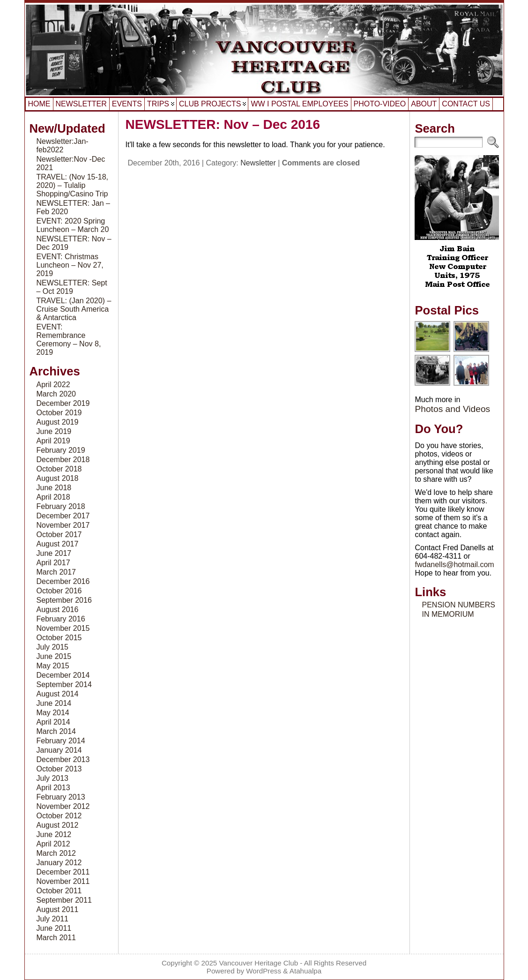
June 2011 (54, 928)
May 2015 (53, 666)
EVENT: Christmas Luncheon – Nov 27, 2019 (70, 265)
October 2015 (59, 638)
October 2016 (59, 591)
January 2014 (59, 750)
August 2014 (58, 694)
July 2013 (53, 778)
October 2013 (59, 769)
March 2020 (56, 394)
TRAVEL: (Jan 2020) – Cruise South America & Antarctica (74, 309)
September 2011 (64, 900)
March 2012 (56, 853)
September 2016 (64, 600)
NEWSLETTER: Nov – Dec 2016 (223, 124)
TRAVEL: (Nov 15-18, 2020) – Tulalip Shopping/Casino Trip (73, 185)
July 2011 (53, 919)
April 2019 (53, 441)
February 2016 (61, 619)
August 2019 (58, 422)
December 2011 (63, 872)
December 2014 (63, 675)
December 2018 (63, 460)
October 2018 (59, 469)
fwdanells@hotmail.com (454, 565)
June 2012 (54, 834)
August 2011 (58, 909)
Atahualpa (305, 971)
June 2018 (54, 488)
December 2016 (63, 581)
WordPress (264, 971)
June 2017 (54, 553)
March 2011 (56, 938)
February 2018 (61, 506)
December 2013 (63, 759)
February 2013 (61, 797)
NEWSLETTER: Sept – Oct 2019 (72, 287)
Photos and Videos (452, 409)
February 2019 (61, 450)
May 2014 (53, 713)
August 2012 (58, 825)
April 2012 (53, 844)
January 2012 (59, 863)
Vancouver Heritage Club (259, 963)
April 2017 (53, 563)
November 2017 (63, 525)
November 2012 (63, 806)
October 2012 (59, 816)
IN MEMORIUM (448, 614)
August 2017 (58, 544)
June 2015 (54, 656)
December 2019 (63, 403)
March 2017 (56, 572)
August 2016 (58, 610)
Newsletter (258, 163)
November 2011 (63, 881)
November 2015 (63, 628)
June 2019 (54, 431)
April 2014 (53, 722)
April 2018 (53, 497)
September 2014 (64, 685)
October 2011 (59, 891)
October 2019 (59, 413)
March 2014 (56, 731)
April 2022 (53, 385)
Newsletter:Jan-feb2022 (63, 146)
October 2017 (59, 535)
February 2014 (61, 741)
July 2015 (53, 647)
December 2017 (63, 516)
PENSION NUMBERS (458, 605)
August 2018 (58, 478)
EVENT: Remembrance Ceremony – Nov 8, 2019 (69, 340)
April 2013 (53, 788)
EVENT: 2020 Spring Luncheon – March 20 (73, 225)
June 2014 (54, 703)
